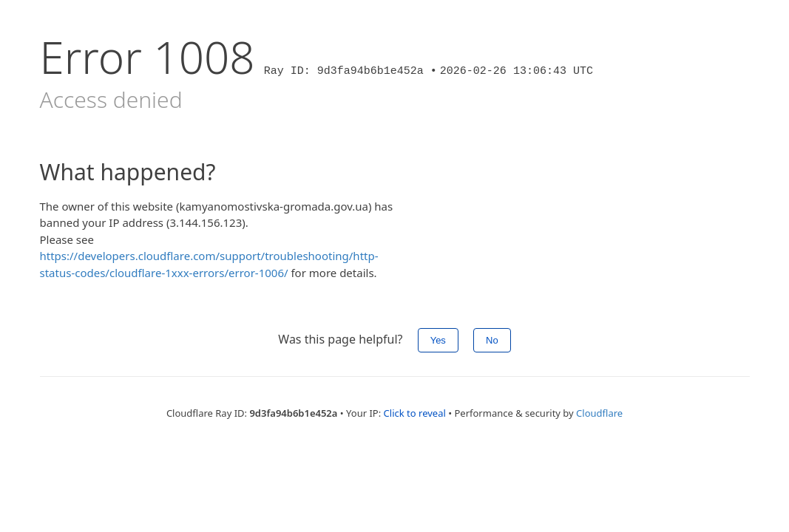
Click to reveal (415, 413)
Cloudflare (599, 413)
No (492, 340)
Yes (438, 340)
